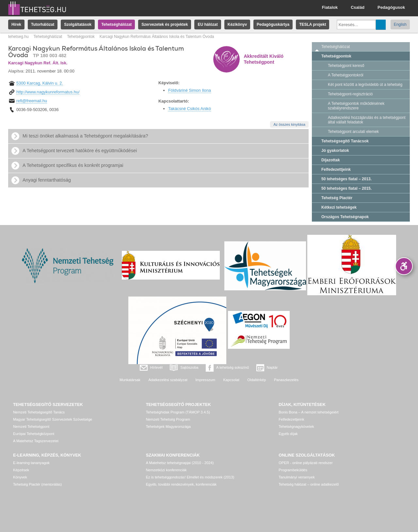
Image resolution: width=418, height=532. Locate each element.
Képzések (21, 470)
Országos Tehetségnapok (345, 217)
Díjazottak (331, 160)
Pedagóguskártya (273, 24)
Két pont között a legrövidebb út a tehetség (365, 85)
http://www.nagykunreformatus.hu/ (48, 92)
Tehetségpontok (81, 37)
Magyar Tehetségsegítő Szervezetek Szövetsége (53, 419)
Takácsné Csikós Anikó (190, 109)
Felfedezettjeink (336, 169)
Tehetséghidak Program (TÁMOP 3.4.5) (178, 412)
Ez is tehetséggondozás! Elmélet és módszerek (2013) (190, 477)
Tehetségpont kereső (346, 66)
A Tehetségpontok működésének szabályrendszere (356, 106)
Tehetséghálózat (116, 24)
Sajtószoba (189, 367)
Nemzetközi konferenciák (166, 470)
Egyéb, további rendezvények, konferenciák (181, 484)
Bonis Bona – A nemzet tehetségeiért (308, 412)
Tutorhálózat (43, 24)
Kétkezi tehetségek (339, 207)
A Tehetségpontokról (346, 75)
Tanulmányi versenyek (297, 477)
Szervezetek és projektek (165, 24)
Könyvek (20, 477)
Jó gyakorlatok (335, 151)
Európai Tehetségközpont (34, 434)
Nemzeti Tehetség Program (168, 419)
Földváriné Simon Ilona (190, 90)
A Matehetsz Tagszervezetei (36, 441)
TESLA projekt (313, 24)
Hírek (16, 24)
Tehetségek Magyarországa (168, 427)
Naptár (272, 367)
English (400, 24)
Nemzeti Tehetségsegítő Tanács (39, 412)
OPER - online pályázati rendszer (305, 463)
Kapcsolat (231, 380)
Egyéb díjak (288, 434)
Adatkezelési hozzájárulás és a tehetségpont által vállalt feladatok (367, 120)
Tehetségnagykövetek (296, 427)
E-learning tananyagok (31, 463)
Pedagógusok (391, 7)
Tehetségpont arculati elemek (353, 132)
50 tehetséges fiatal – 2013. (346, 179)
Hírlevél (156, 367)
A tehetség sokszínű (233, 367)
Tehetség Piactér (337, 198)
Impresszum (205, 380)
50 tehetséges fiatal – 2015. (346, 188)
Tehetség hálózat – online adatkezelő (309, 484)
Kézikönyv (237, 24)
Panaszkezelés (286, 380)
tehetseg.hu (18, 37)
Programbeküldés (293, 470)
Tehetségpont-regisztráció (350, 94)
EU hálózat (208, 24)
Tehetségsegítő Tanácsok (345, 141)
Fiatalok (330, 7)
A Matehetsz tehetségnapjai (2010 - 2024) (180, 463)
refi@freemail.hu (32, 101)
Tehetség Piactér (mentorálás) (37, 484)
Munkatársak (130, 380)
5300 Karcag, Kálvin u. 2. (40, 83)
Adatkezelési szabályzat (168, 380)
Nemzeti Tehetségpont (31, 427)
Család (358, 7)
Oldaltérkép (257, 380)
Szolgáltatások (78, 24)
